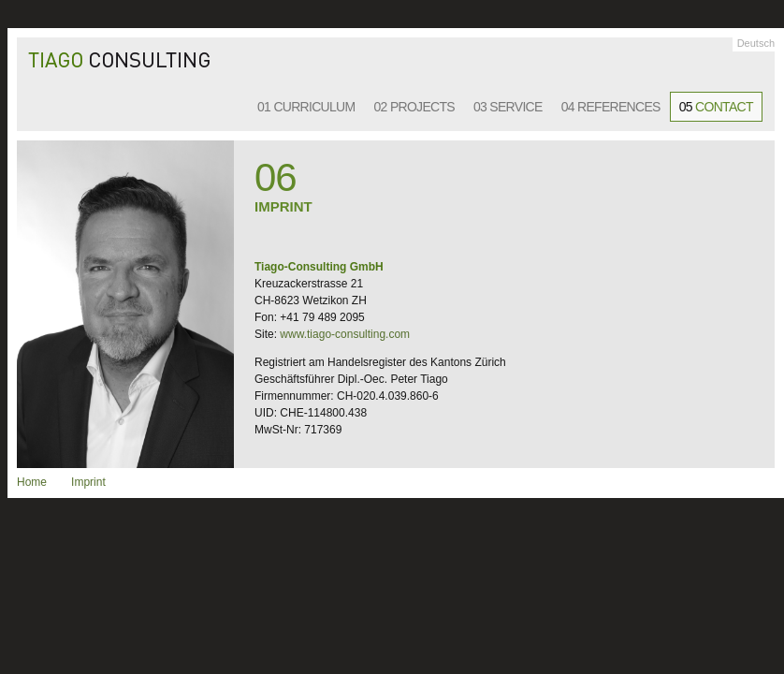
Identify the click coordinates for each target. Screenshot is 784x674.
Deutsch (756, 43)
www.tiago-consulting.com (345, 334)
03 (508, 107)
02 (414, 107)
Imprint (88, 482)
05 (716, 107)
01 (306, 107)
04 (611, 107)
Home (32, 482)
